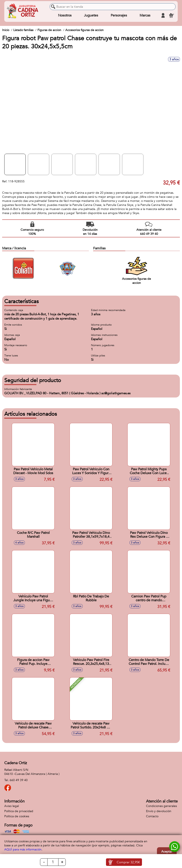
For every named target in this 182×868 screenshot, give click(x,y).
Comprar (128, 862)
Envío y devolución (159, 811)
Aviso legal (12, 806)
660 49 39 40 (19, 780)
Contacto (152, 816)
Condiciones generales (161, 806)
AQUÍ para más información (23, 849)
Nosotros (65, 15)
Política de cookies (17, 816)
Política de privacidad (19, 811)
